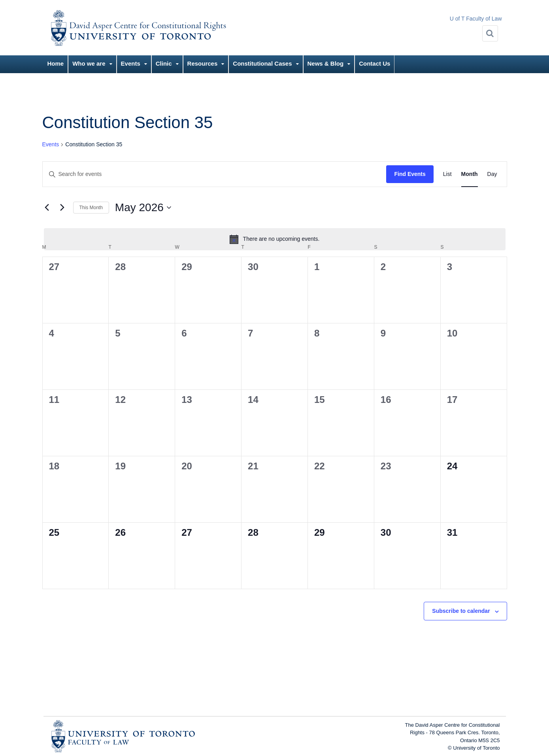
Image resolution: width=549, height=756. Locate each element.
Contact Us (374, 63)
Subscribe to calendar (461, 611)
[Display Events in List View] (447, 174)
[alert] (275, 239)
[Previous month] (47, 208)
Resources (203, 63)
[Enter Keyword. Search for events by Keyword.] (215, 174)
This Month (91, 208)
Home (56, 63)
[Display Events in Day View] (492, 174)
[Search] (490, 33)
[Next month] (62, 208)
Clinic (164, 63)
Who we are (89, 63)
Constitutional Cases (262, 63)
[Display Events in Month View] (470, 174)
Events (131, 63)
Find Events (410, 174)
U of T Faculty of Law (476, 19)
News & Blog (326, 63)
